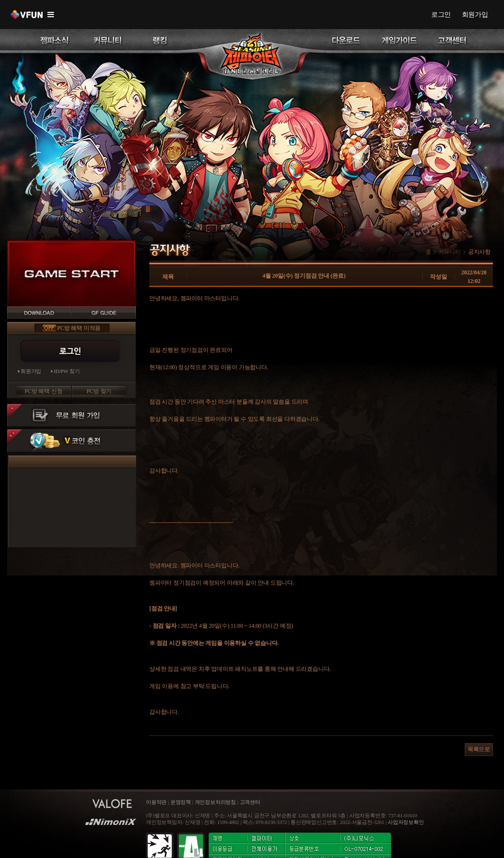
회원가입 (475, 14)
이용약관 (157, 802)
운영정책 (181, 802)
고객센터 (250, 802)
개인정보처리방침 (215, 802)
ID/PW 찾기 (67, 371)
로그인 (441, 14)
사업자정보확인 (406, 822)
